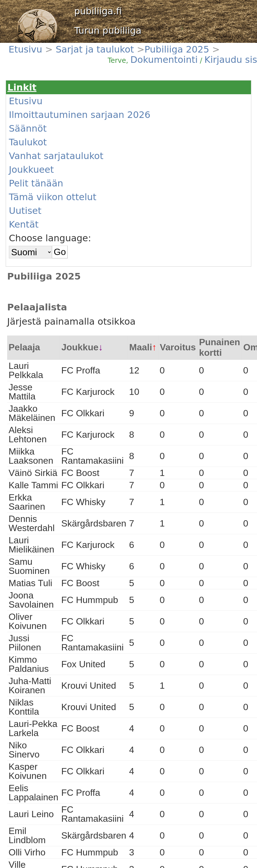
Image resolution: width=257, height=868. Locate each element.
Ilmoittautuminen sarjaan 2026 (80, 115)
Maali (141, 347)
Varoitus (178, 347)
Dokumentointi (164, 60)
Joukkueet (31, 170)
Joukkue (80, 347)
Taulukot (28, 142)
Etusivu (27, 49)
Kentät (24, 224)
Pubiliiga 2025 (177, 49)
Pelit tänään (36, 183)
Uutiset (25, 211)
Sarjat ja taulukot (95, 49)
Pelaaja (24, 347)
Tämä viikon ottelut (53, 197)
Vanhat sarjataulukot (56, 156)
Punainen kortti (220, 347)
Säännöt (28, 128)
